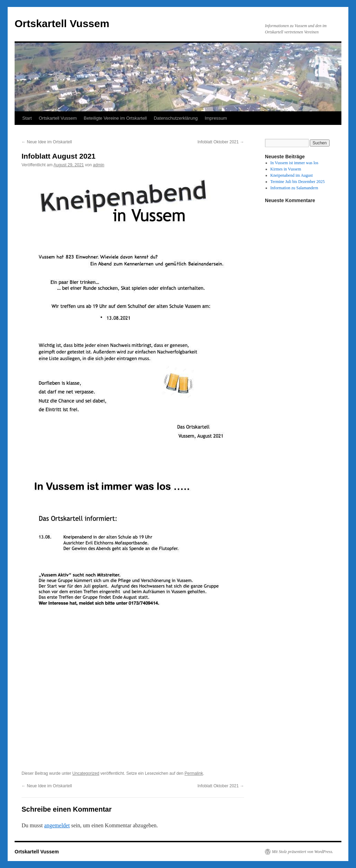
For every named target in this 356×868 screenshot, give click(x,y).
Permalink (194, 773)
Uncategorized (86, 773)
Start (27, 118)
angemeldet (57, 825)
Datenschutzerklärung (176, 118)
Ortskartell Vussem (62, 23)
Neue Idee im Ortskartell (47, 142)
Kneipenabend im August (292, 175)
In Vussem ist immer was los (294, 163)
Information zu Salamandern (294, 188)
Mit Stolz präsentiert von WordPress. (302, 852)
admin (99, 165)
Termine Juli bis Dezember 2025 (298, 182)
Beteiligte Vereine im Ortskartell (115, 118)
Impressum (216, 118)
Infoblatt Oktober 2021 (221, 142)
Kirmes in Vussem (286, 169)
